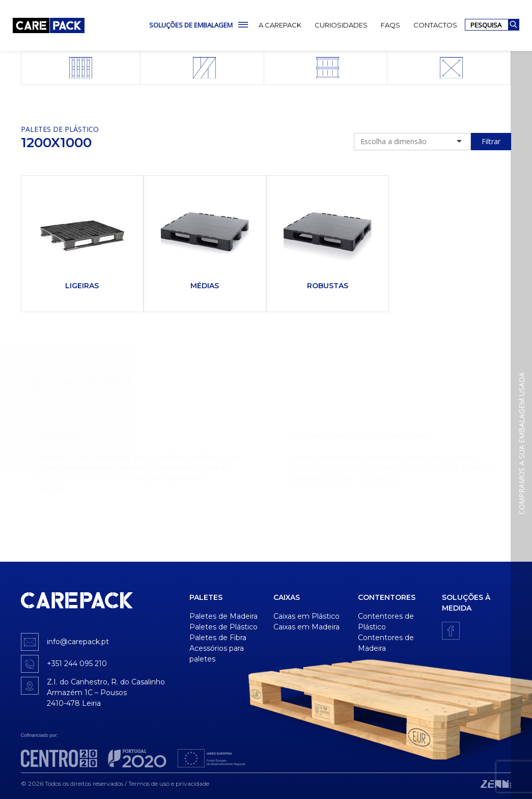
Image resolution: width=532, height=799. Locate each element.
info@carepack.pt (78, 642)
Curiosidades (341, 25)
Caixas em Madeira (306, 627)
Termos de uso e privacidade (169, 783)
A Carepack (280, 25)
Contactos (435, 25)
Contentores (387, 597)
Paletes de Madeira (223, 616)
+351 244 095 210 (77, 664)
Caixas (287, 597)
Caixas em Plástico (306, 616)
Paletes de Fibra (218, 638)
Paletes (206, 597)
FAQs (390, 25)
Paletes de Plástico (60, 129)
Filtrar (491, 141)
